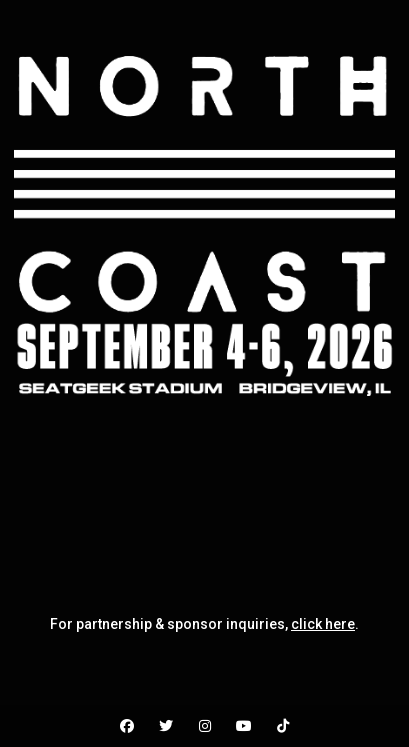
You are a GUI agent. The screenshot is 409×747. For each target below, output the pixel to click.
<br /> (204, 496)
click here (323, 624)
